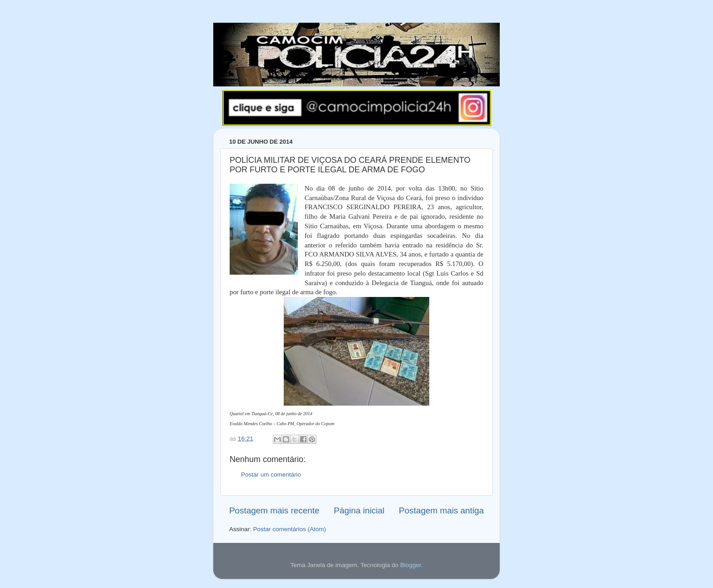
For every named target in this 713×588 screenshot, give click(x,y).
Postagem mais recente (274, 510)
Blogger (411, 565)
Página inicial (359, 510)
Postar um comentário (271, 475)
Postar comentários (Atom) (290, 529)
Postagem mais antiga (441, 510)
